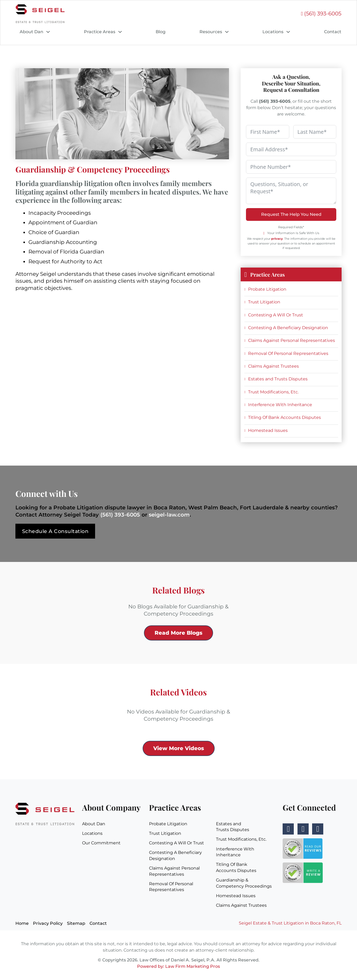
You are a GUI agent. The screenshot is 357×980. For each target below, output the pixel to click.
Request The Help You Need (291, 214)
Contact (333, 32)
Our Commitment (101, 843)
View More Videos (179, 748)
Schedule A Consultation (57, 531)
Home (22, 924)
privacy (277, 239)
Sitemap (76, 924)
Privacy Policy (48, 924)
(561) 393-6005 (120, 515)
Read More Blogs (178, 633)
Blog (161, 32)
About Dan (31, 32)
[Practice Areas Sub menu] (120, 32)
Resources (211, 32)
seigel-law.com (169, 515)
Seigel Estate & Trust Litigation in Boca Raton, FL (290, 923)
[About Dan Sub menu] (48, 32)
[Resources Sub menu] (227, 32)
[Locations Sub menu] (288, 32)
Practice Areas (100, 32)
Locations (273, 32)
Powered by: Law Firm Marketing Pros (178, 966)
